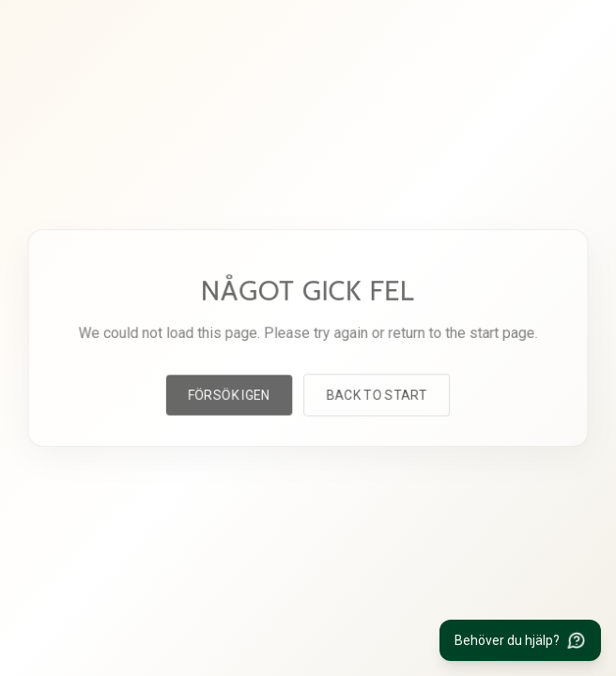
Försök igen (230, 394)
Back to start (376, 394)
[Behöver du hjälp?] (520, 640)
